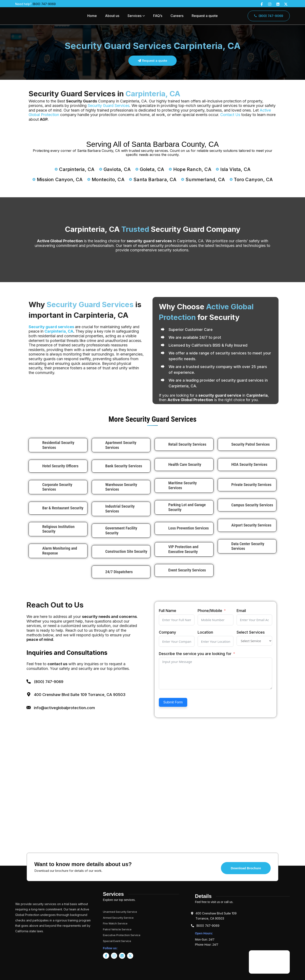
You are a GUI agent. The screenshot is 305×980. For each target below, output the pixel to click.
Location (205, 632)
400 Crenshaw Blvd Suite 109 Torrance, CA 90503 (80, 695)
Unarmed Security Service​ (120, 912)
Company (167, 632)
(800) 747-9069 (44, 4)
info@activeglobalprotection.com (64, 708)
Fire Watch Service (115, 923)
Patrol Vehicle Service (117, 929)
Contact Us (230, 115)
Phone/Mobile (210, 611)
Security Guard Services (109, 106)
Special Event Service (117, 941)
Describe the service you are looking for (195, 654)
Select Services (251, 632)
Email (241, 611)
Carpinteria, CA (59, 331)
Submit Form (173, 702)
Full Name (168, 611)
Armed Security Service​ (118, 918)
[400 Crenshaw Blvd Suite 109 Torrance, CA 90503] (29, 694)
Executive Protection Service (122, 935)
